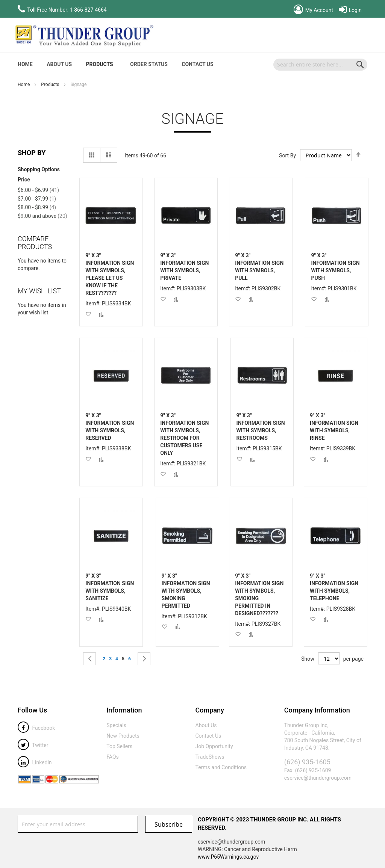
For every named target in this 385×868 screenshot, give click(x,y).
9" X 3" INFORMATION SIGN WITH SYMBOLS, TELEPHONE (334, 587)
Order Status (149, 64)
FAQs (113, 757)
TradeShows (210, 757)
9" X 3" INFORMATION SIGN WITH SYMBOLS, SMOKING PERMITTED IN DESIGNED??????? (259, 595)
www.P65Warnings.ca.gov (228, 857)
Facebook (36, 728)
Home (24, 85)
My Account (313, 10)
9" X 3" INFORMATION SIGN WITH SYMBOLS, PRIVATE (184, 267)
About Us (59, 64)
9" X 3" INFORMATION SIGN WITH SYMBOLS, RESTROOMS (261, 427)
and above (42, 216)
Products (51, 85)
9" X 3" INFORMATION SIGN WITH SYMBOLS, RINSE (334, 427)
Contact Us (197, 64)
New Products (123, 736)
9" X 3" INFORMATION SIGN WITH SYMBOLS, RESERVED (110, 427)
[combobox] (320, 65)
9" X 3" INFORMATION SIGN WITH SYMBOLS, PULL (259, 267)
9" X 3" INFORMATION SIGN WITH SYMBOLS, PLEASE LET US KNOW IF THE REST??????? (110, 274)
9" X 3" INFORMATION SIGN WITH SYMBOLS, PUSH (335, 267)
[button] (88, 314)
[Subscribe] (169, 824)
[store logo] (83, 35)
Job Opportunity (214, 746)
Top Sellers (119, 746)
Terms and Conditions (221, 767)
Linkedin (35, 762)
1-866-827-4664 (88, 10)
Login (350, 10)
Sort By (287, 155)
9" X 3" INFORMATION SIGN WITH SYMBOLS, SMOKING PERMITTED (186, 591)
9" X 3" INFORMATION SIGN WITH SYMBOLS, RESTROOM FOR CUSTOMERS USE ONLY (184, 434)
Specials (116, 725)
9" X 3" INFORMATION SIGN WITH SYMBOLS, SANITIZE (110, 587)
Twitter (33, 745)
